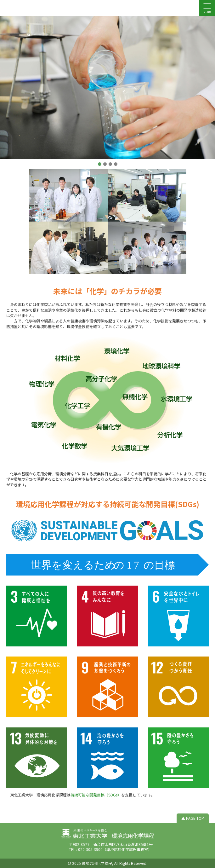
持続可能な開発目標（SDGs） (96, 795)
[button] (100, 164)
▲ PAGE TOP (193, 818)
